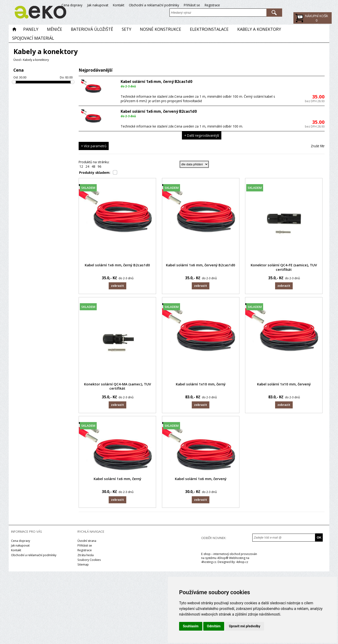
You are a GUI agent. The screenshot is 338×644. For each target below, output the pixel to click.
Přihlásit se (302, 5)
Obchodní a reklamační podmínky (265, 5)
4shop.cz (242, 563)
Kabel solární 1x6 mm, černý (117, 480)
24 (87, 166)
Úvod (17, 60)
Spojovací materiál (33, 38)
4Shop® (223, 559)
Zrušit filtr (318, 146)
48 (93, 166)
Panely (31, 29)
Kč (317, 20)
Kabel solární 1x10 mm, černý (202, 384)
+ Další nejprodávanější (202, 135)
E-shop (206, 555)
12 (81, 166)
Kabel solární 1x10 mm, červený (286, 384)
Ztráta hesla (86, 557)
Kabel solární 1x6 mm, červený (202, 480)
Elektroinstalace (209, 29)
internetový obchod (227, 555)
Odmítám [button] (214, 626)
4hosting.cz (209, 563)
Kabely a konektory (259, 29)
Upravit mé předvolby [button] (244, 626)
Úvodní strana (87, 542)
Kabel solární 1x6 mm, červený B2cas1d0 (159, 111)
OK (319, 539)
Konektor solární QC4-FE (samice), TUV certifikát (286, 267)
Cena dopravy (182, 5)
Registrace (323, 5)
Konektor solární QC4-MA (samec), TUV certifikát (117, 387)
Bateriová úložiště (92, 29)
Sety (127, 29)
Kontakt (229, 5)
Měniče (55, 29)
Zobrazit (117, 286)
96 (100, 166)
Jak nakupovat (208, 5)
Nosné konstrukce (161, 29)
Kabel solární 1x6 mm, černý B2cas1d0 (156, 81)
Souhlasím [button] (191, 626)
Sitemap (83, 566)
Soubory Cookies (89, 561)
